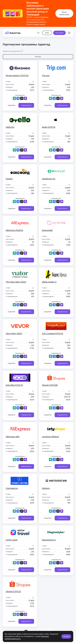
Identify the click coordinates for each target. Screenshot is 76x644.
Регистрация (59, 33)
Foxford (9, 179)
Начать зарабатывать (64, 13)
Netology (46, 488)
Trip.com (46, 75)
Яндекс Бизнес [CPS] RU (17, 75)
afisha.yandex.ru (49, 282)
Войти (47, 33)
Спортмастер (12, 488)
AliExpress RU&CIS (14, 230)
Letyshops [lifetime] (50, 437)
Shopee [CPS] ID (13, 591)
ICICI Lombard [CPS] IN (52, 333)
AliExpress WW (13, 437)
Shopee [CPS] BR (50, 385)
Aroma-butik (47, 230)
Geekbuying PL (49, 179)
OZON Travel (12, 540)
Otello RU (10, 127)
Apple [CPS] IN (49, 127)
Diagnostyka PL (49, 540)
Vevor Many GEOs (14, 333)
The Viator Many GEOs (16, 282)
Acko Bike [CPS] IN (14, 385)
